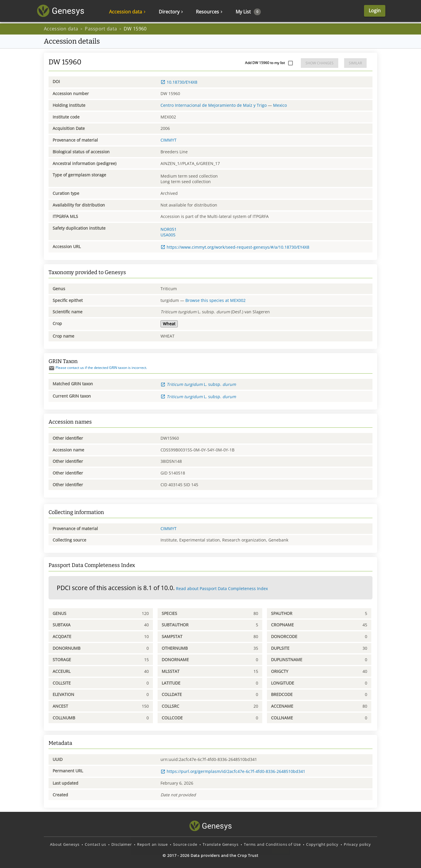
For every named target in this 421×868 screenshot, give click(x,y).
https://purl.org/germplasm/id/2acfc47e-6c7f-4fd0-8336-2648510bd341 (233, 771)
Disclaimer (122, 844)
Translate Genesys (221, 844)
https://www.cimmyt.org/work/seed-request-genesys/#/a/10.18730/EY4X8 (235, 247)
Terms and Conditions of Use (272, 844)
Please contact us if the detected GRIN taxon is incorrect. (98, 368)
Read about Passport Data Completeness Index (222, 588)
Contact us (95, 844)
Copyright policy (322, 844)
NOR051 (169, 229)
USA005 (168, 235)
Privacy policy (357, 844)
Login (365, 12)
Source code (185, 844)
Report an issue (152, 844)
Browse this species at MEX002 (215, 300)
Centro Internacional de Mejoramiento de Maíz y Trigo (214, 105)
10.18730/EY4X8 (179, 82)
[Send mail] (52, 368)
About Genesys (65, 844)
